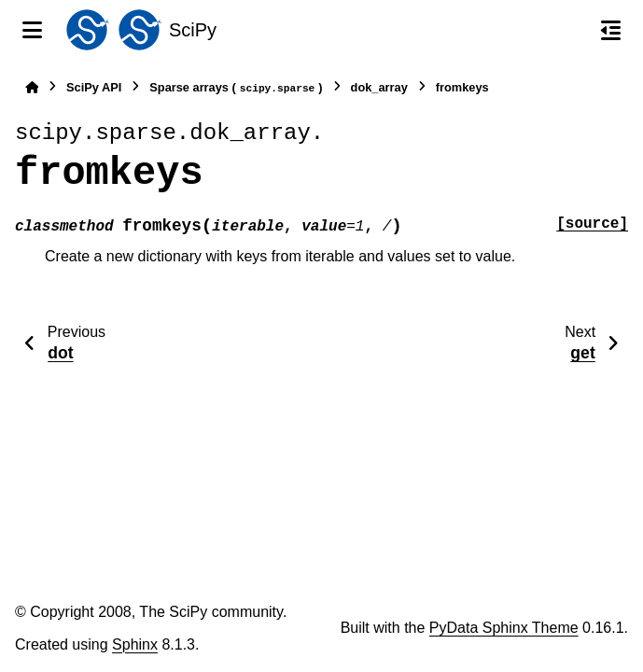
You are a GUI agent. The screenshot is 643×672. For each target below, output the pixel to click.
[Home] (32, 87)
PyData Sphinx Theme (504, 628)
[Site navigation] (32, 30)
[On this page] (611, 30)
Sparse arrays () (236, 88)
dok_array (379, 87)
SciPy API (94, 87)
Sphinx (135, 644)
